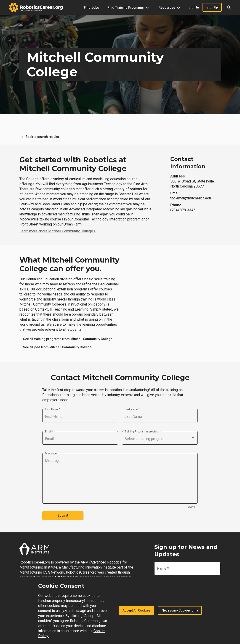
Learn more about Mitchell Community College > (58, 231)
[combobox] (160, 439)
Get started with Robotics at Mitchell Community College (73, 164)
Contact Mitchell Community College (120, 378)
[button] (229, 7)
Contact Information (188, 163)
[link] (68, 339)
